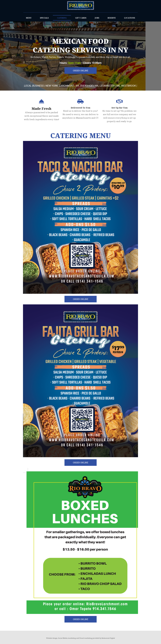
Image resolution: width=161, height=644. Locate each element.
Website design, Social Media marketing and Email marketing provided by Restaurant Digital (81, 638)
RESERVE (112, 18)
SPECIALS (44, 18)
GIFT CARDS (81, 18)
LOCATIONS (130, 18)
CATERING (62, 18)
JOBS (97, 18)
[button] (81, 71)
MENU (29, 18)
